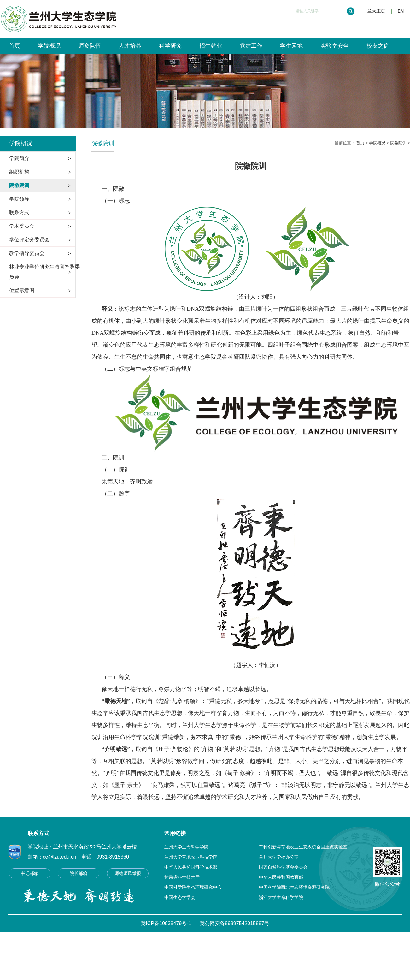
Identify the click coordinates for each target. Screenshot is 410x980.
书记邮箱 (30, 873)
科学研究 (170, 46)
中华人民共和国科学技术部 (191, 867)
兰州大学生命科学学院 (186, 847)
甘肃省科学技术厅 (182, 877)
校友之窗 (378, 46)
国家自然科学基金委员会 (283, 867)
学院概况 (49, 46)
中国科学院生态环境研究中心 (193, 887)
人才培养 (130, 46)
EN (401, 11)
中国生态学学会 (180, 897)
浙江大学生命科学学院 (281, 897)
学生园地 (291, 46)
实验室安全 (334, 46)
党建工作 (251, 46)
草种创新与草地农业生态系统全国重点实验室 (303, 847)
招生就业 (210, 46)
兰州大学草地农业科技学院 (191, 857)
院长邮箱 (79, 873)
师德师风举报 (128, 873)
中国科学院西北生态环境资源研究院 (294, 887)
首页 (15, 46)
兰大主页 (376, 11)
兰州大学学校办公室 (279, 857)
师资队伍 (90, 46)
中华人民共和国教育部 (281, 877)
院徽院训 (398, 143)
